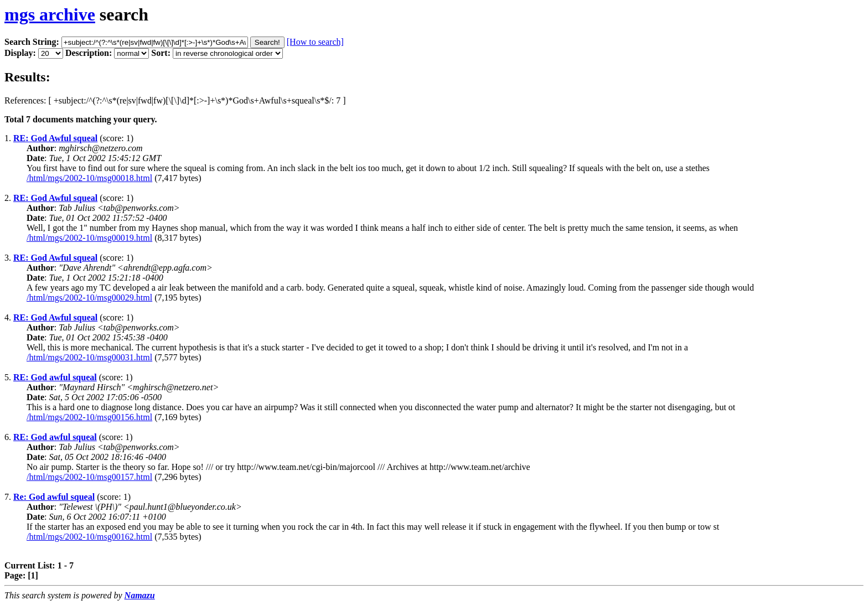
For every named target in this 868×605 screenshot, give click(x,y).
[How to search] (315, 42)
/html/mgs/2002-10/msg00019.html (89, 238)
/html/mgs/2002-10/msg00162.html (89, 537)
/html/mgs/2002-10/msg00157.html (89, 477)
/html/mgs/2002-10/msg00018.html (89, 178)
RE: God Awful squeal (55, 138)
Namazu (140, 595)
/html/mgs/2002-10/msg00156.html (89, 417)
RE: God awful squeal (55, 377)
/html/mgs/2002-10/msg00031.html (89, 357)
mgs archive (50, 14)
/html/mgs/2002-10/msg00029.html (89, 298)
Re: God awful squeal (54, 497)
